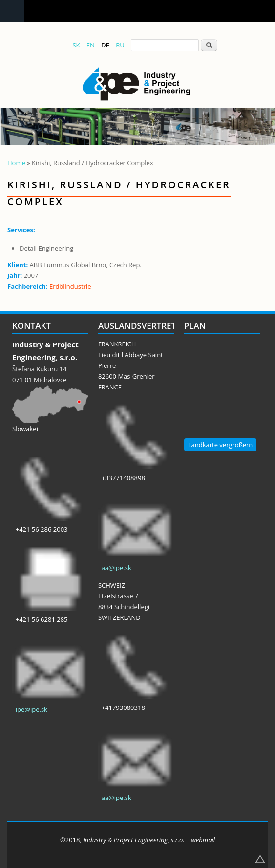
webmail (203, 840)
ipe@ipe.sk (32, 709)
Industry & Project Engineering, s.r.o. (134, 840)
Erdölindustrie (70, 286)
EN (91, 45)
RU (120, 45)
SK (76, 45)
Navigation (12, 11)
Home (16, 163)
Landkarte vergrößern (221, 445)
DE (105, 45)
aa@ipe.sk (116, 568)
